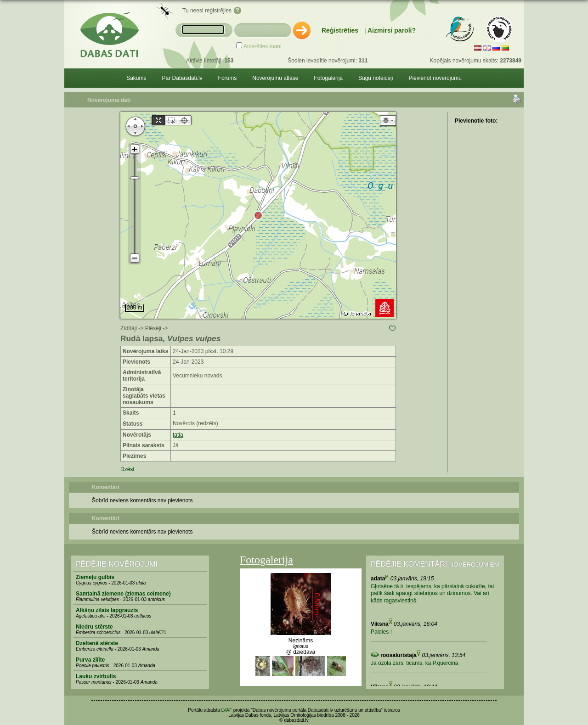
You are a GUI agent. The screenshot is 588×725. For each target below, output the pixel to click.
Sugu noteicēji (376, 78)
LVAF (227, 710)
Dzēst (127, 469)
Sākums (136, 78)
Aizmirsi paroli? (392, 30)
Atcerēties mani (263, 46)
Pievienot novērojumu (435, 78)
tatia (178, 435)
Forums (228, 78)
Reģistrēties (340, 30)
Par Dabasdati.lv (182, 78)
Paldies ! (381, 632)
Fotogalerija (328, 78)
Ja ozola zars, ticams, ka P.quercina (415, 663)
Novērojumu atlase (275, 78)
